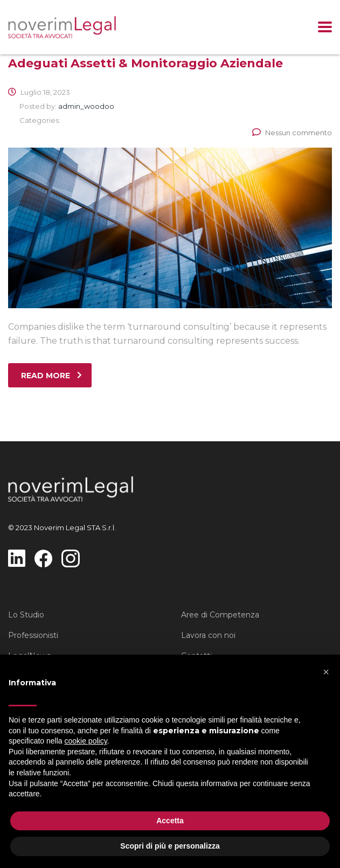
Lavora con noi (208, 635)
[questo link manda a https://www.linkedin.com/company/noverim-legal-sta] (17, 557)
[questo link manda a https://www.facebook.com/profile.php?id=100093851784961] (43, 558)
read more (51, 376)
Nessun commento (292, 133)
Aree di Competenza (220, 615)
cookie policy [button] (86, 741)
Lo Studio (26, 615)
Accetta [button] (170, 821)
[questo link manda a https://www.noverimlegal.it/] (62, 27)
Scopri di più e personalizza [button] (170, 846)
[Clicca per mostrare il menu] (325, 27)
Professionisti (33, 635)
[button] (326, 672)
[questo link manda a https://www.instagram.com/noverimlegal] (70, 558)
